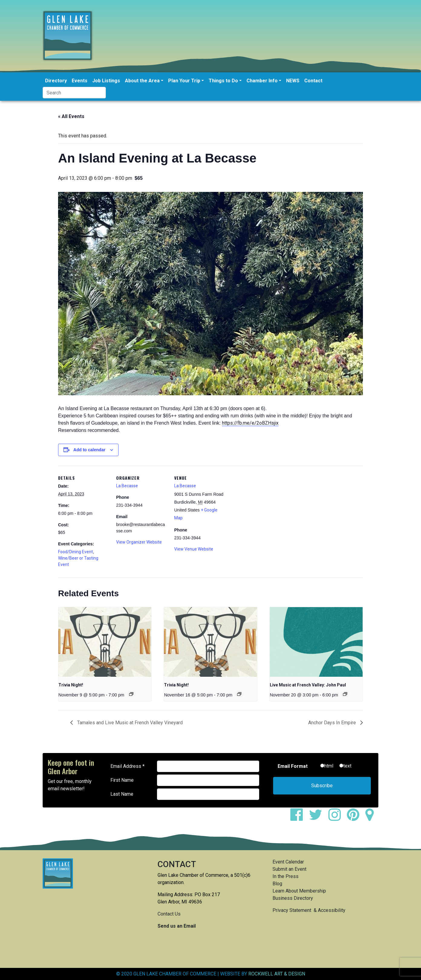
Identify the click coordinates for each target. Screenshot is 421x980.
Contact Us (169, 914)
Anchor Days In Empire (333, 723)
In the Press (286, 876)
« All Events (71, 116)
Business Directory (293, 898)
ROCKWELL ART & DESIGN (277, 974)
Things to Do (223, 81)
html (329, 766)
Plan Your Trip (184, 81)
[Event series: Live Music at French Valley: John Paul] (345, 694)
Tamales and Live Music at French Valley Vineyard (129, 723)
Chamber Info (262, 81)
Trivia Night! (71, 685)
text (347, 766)
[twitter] (318, 818)
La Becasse (127, 486)
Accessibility (332, 910)
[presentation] (105, 642)
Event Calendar (288, 862)
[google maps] (372, 818)
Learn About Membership (299, 891)
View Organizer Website (139, 542)
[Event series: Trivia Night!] (131, 694)
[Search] (74, 93)
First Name (122, 780)
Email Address (127, 766)
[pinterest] (356, 818)
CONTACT (177, 864)
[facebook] (299, 818)
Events (80, 81)
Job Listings (106, 81)
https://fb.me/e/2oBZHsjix (250, 423)
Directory (56, 81)
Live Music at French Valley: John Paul (308, 685)
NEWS (293, 81)
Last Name (122, 794)
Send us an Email (177, 926)
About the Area (142, 81)
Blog (277, 884)
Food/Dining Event (75, 552)
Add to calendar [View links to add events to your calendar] (90, 450)
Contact (313, 81)
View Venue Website (194, 549)
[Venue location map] (264, 507)
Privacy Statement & (295, 910)
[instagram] (337, 818)
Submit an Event (289, 869)
